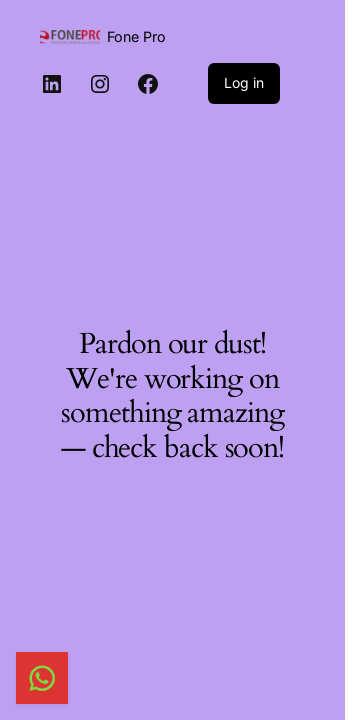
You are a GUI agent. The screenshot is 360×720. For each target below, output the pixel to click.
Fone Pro (136, 36)
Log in (244, 82)
